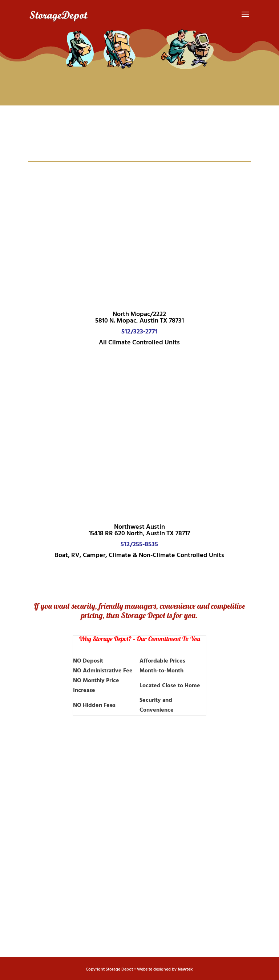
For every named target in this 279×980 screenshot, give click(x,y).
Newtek (185, 969)
